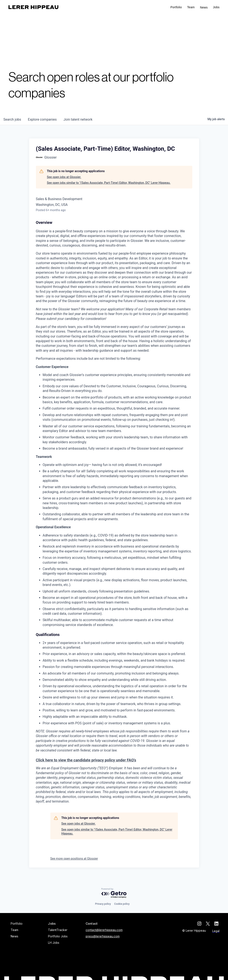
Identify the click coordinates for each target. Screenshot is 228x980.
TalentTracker (58, 930)
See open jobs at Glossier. (64, 177)
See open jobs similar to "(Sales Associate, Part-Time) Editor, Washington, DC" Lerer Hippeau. (109, 183)
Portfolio (176, 7)
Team (191, 7)
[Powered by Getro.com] (114, 893)
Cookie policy (122, 904)
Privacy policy (103, 904)
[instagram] (200, 924)
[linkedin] (217, 924)
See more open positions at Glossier (74, 859)
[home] (33, 7)
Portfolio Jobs (58, 936)
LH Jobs (54, 943)
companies (42, 119)
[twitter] (209, 924)
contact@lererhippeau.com (104, 930)
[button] (216, 7)
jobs (12, 119)
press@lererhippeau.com (103, 936)
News (204, 7)
